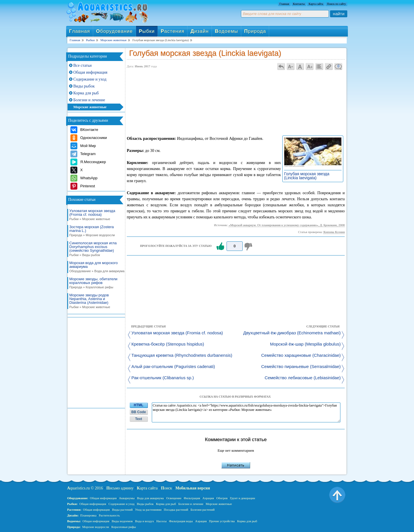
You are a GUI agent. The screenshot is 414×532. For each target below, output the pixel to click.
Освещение (174, 498)
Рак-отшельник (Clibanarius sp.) (163, 378)
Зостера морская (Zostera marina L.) (95, 231)
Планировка (88, 515)
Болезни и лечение (89, 100)
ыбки (147, 31)
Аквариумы (127, 498)
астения (172, 31)
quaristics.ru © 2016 (85, 488)
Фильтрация (192, 498)
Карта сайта (316, 4)
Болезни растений (203, 510)
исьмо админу (120, 488)
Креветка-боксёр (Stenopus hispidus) (168, 344)
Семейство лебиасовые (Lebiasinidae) (303, 378)
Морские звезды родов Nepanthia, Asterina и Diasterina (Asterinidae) (95, 301)
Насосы (162, 521)
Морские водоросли (96, 527)
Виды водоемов (122, 521)
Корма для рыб (86, 93)
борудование (114, 31)
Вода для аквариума (150, 498)
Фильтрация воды (181, 521)
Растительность (109, 515)
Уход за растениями (148, 510)
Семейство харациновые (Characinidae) (301, 355)
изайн (200, 31)
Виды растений (122, 510)
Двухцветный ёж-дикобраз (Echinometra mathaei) (292, 333)
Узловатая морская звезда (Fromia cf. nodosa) (95, 215)
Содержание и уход (90, 79)
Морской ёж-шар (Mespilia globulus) (305, 344)
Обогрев (222, 498)
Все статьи (83, 65)
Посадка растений (176, 510)
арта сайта (147, 488)
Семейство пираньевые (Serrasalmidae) (301, 367)
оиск (166, 488)
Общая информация (90, 72)
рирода (255, 31)
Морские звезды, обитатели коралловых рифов (95, 283)
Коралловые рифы (123, 527)
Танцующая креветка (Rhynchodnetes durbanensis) (182, 355)
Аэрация (208, 498)
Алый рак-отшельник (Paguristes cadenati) (173, 367)
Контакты (299, 4)
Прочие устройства (222, 521)
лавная (79, 31)
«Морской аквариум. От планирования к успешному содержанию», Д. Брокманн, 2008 (287, 225)
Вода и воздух (145, 521)
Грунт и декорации (243, 498)
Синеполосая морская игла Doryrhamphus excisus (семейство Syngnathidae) (95, 249)
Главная (284, 4)
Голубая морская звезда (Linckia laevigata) (307, 176)
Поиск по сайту (336, 4)
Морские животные (90, 107)
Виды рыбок (84, 86)
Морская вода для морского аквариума (95, 267)
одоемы (226, 31)
